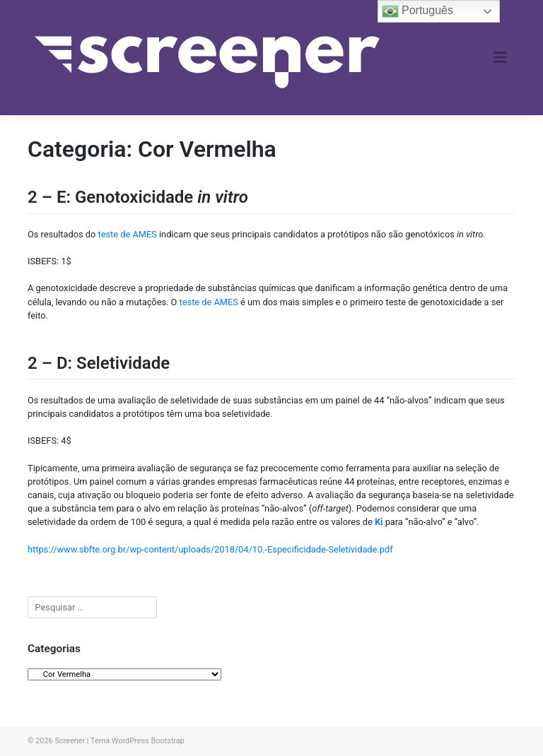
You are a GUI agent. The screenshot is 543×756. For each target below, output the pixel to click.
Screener (70, 741)
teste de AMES (128, 234)
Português (418, 11)
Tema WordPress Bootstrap (138, 741)
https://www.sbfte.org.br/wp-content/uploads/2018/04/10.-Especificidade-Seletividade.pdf (210, 549)
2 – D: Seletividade (99, 363)
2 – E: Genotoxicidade (138, 197)
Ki (379, 522)
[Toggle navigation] (500, 57)
